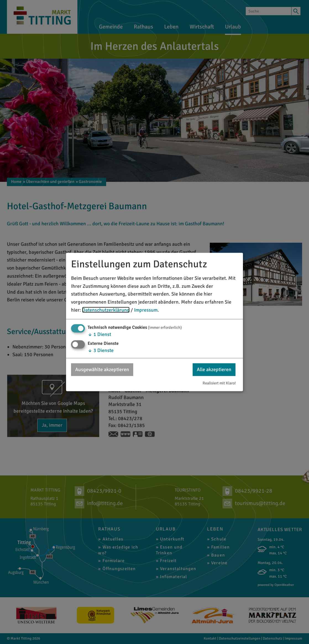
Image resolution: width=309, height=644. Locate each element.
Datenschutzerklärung (106, 310)
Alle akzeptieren (214, 369)
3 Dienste (101, 350)
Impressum (146, 310)
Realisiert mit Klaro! (219, 383)
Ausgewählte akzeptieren (102, 369)
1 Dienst (99, 334)
